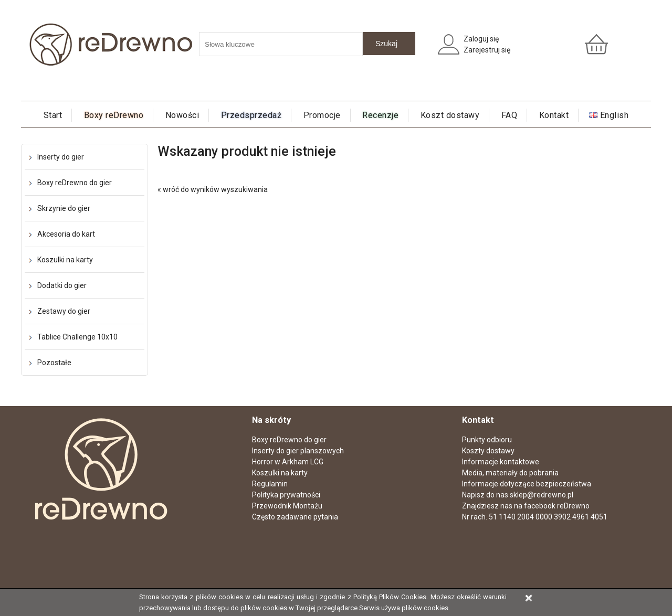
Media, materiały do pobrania (510, 473)
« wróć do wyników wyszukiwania (213, 189)
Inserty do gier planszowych (298, 451)
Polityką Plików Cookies (390, 597)
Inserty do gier (61, 157)
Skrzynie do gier (64, 208)
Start (53, 115)
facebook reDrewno (557, 506)
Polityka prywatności (286, 495)
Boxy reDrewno (114, 115)
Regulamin (270, 484)
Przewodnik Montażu (287, 506)
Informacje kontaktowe (501, 462)
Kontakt (554, 115)
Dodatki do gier (62, 285)
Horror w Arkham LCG (288, 462)
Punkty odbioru (487, 440)
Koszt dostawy (450, 115)
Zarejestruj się (487, 50)
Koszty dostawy (488, 451)
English (615, 115)
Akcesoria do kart (66, 234)
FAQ (510, 115)
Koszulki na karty (65, 260)
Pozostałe (54, 363)
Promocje (322, 115)
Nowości (182, 115)
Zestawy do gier (64, 311)
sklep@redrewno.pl (542, 495)
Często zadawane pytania (295, 517)
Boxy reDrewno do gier (75, 183)
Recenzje (380, 115)
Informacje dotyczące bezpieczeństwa (527, 484)
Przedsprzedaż (251, 115)
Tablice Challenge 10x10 (77, 337)
